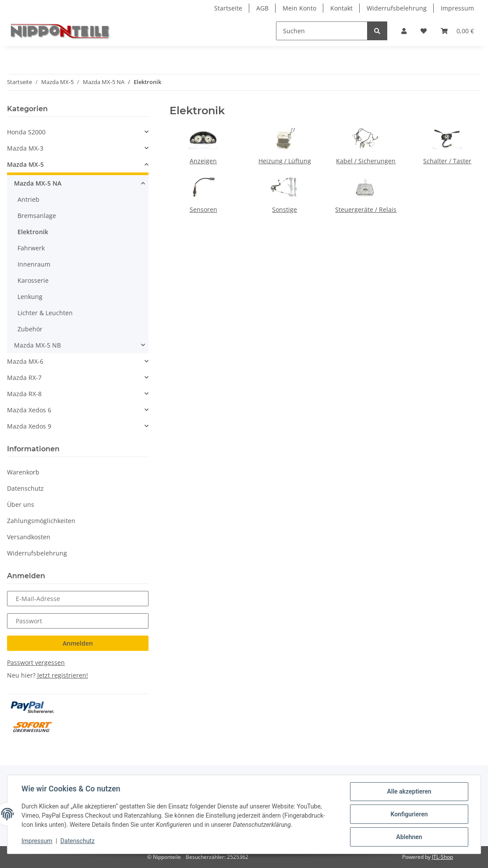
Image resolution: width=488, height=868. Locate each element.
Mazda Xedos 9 (29, 426)
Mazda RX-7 (24, 378)
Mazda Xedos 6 (29, 410)
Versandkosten (29, 537)
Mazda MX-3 (25, 148)
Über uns (21, 504)
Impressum (457, 8)
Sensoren (203, 209)
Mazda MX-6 (25, 361)
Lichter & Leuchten (45, 313)
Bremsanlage (37, 216)
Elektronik (33, 232)
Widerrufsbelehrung (397, 8)
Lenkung (30, 297)
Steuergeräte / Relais (366, 209)
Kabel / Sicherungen (366, 161)
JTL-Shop (442, 857)
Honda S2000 (26, 132)
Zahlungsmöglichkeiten (41, 521)
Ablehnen (409, 837)
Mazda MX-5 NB (37, 345)
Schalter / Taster (447, 161)
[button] (404, 31)
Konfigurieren (409, 814)
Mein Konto (299, 8)
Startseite (228, 8)
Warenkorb (23, 472)
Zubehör (30, 329)
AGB (262, 8)
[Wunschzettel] (424, 31)
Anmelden (78, 643)
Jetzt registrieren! (63, 675)
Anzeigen (203, 161)
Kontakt (341, 8)
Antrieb (28, 199)
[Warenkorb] (457, 31)
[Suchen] (322, 31)
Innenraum (34, 264)
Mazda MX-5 (25, 164)
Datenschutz (25, 488)
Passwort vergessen (36, 662)
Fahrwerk (31, 248)
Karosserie (33, 280)
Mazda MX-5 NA (38, 183)
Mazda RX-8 (24, 394)
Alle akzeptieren (409, 791)
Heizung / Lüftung (285, 161)
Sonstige (285, 209)
